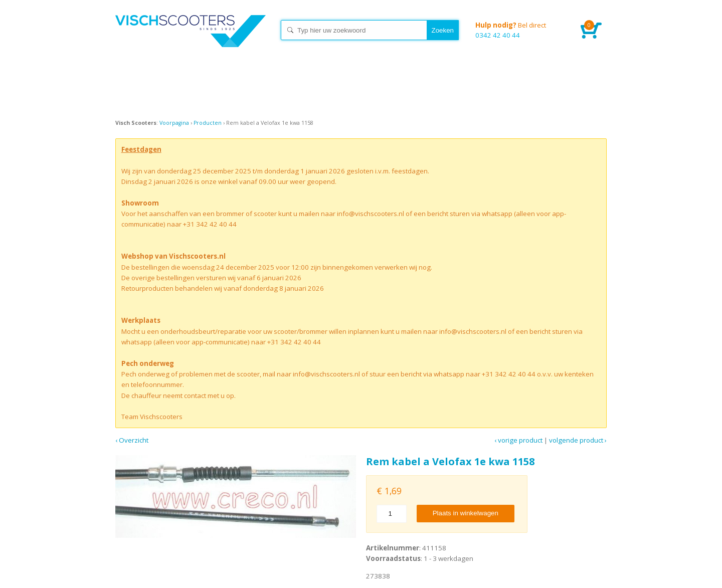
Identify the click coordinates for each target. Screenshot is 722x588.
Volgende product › (578, 440)
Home (191, 40)
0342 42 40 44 (520, 30)
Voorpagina (174, 123)
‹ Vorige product (518, 440)
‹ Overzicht (132, 440)
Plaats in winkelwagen (466, 513)
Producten (208, 123)
